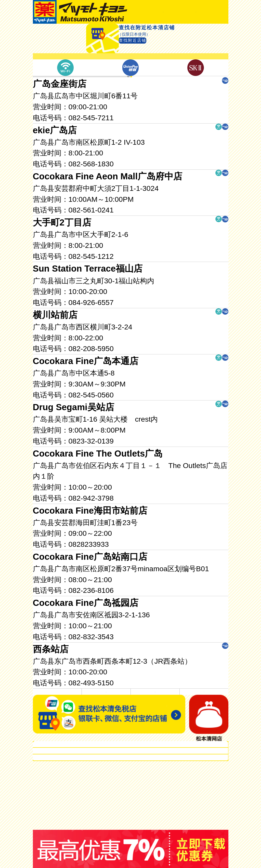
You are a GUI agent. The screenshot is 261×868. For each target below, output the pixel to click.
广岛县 (146, 137)
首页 (51, 31)
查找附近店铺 (144, 67)
